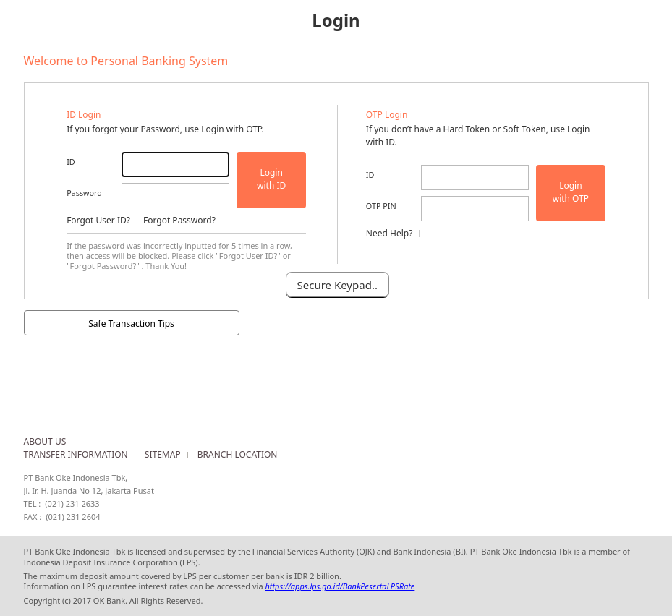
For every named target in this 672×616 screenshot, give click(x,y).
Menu (652, 20)
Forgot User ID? (98, 220)
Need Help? (390, 233)
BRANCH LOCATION (238, 454)
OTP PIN (381, 206)
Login (271, 179)
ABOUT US (45, 441)
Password (84, 193)
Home (20, 20)
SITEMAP (163, 454)
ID (71, 162)
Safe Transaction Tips (131, 324)
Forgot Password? (179, 220)
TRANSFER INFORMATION (76, 454)
